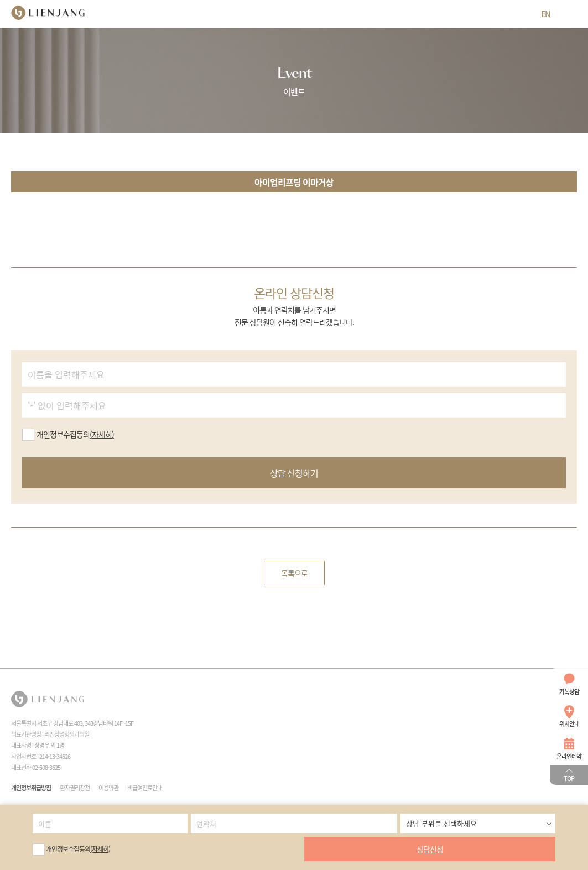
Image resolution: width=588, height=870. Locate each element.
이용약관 (108, 788)
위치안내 (569, 724)
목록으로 (294, 573)
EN (545, 14)
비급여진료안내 (145, 788)
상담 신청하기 (294, 473)
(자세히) (100, 849)
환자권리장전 (75, 788)
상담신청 (430, 849)
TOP (569, 778)
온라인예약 (569, 756)
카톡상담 (569, 692)
